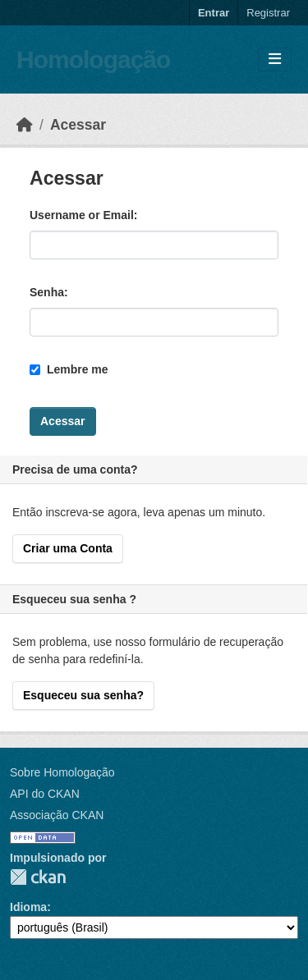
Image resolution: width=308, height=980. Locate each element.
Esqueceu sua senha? (83, 695)
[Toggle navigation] (275, 60)
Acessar (78, 125)
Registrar (268, 13)
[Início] (25, 125)
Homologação (93, 60)
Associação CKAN (57, 815)
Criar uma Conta (68, 548)
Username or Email (82, 215)
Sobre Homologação (62, 772)
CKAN (38, 877)
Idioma (28, 907)
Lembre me (69, 369)
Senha (47, 292)
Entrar (214, 13)
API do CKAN (45, 794)
